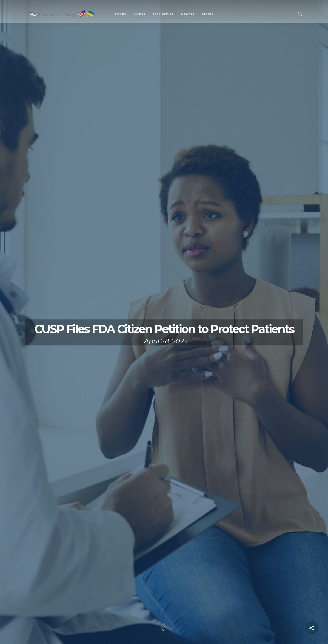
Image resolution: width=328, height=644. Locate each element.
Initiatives (163, 14)
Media (208, 14)
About (120, 14)
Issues (140, 14)
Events (188, 14)
